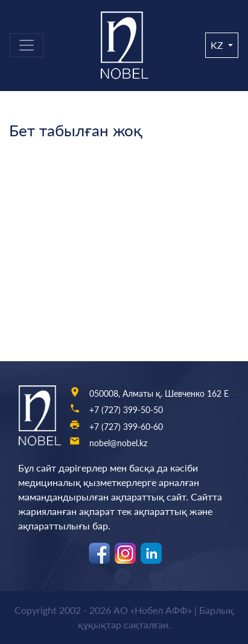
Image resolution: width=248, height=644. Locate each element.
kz (218, 45)
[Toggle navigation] (27, 45)
